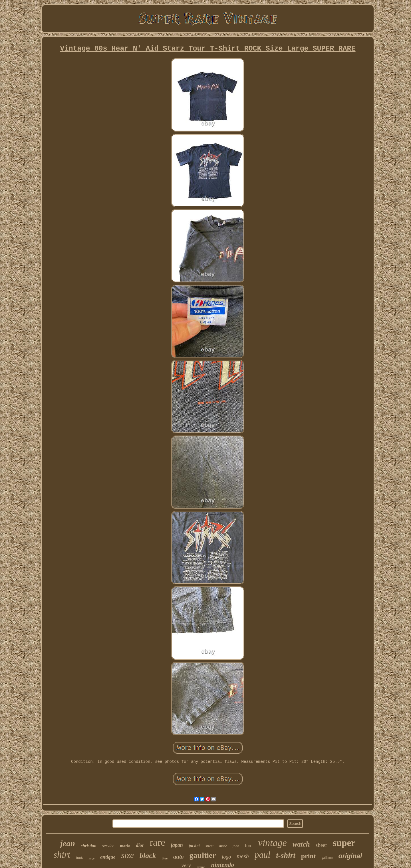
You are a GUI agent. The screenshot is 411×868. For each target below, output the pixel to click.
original (350, 856)
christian (89, 846)
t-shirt (286, 855)
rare (157, 842)
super (344, 843)
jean (68, 843)
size (127, 855)
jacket (194, 846)
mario (125, 846)
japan (177, 845)
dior (140, 845)
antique (108, 857)
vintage (273, 843)
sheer (321, 845)
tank (79, 858)
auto (179, 857)
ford (249, 846)
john (236, 846)
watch (301, 844)
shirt (62, 855)
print (309, 856)
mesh (243, 856)
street (209, 846)
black (148, 856)
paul (262, 855)
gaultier (203, 855)
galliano (327, 858)
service (108, 846)
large (91, 858)
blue (165, 858)
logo (226, 857)
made (223, 846)
